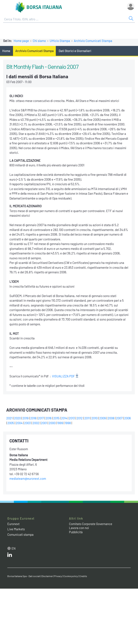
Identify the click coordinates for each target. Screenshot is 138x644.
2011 (87, 418)
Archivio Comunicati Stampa (93, 41)
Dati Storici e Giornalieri (75, 51)
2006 (128, 418)
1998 (68, 423)
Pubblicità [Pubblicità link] (76, 532)
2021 (9, 418)
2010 (94, 418)
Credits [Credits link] (83, 576)
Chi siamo (39, 41)
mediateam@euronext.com (28, 478)
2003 (27, 423)
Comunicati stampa (20, 534)
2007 (119, 418)
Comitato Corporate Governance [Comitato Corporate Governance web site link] (91, 524)
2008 (111, 418)
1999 (60, 423)
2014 (64, 418)
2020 (17, 418)
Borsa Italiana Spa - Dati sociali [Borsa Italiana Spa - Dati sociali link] (24, 576)
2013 (72, 418)
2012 (80, 418)
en (14, 548)
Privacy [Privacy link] (58, 576)
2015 (56, 418)
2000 (52, 423)
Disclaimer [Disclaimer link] (47, 576)
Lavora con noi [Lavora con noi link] (79, 528)
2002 (36, 423)
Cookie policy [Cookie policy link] (71, 576)
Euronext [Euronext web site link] (13, 524)
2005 (11, 423)
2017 (41, 418)
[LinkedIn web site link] (10, 556)
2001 (44, 423)
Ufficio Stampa (60, 41)
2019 (25, 418)
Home (6, 51)
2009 (103, 418)
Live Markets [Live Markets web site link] (16, 529)
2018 (33, 418)
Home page (21, 41)
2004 (19, 423)
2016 (49, 418)
